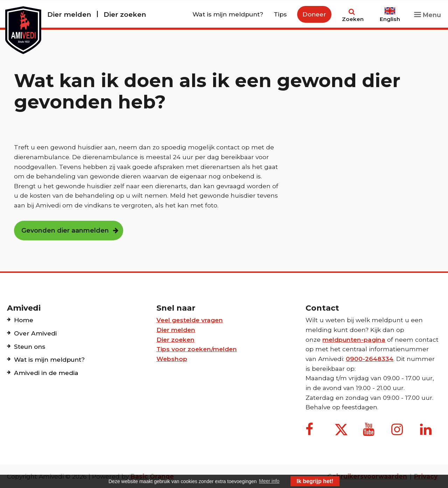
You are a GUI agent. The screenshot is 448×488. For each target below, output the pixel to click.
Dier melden (69, 14)
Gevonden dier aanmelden (65, 231)
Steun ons (30, 346)
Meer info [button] (269, 481)
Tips (280, 14)
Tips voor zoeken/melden (197, 349)
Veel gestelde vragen (190, 320)
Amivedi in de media (46, 373)
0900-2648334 (370, 359)
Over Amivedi (35, 333)
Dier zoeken (125, 14)
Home (24, 320)
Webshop (172, 359)
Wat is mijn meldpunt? (228, 14)
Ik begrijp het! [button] (315, 481)
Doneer (314, 14)
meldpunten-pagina (354, 340)
